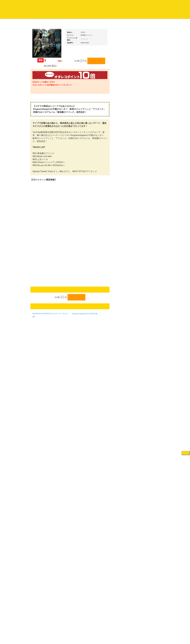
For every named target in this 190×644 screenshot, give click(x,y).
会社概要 (67, 15)
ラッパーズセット (148, 367)
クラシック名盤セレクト (44, 130)
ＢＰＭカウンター (146, 298)
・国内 (39, 99)
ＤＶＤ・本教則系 (146, 322)
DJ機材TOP (18, 15)
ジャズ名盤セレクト (42, 115)
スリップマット (145, 232)
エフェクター (144, 430)
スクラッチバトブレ (42, 105)
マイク (141, 288)
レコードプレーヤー (146, 311)
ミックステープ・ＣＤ (43, 301)
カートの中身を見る (82, 15)
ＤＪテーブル (144, 242)
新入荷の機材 (144, 144)
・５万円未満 (146, 191)
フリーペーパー (40, 350)
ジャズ (37, 110)
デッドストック (40, 291)
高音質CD (38, 141)
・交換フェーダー (148, 221)
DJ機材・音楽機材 (166, 15)
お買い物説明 (30, 15)
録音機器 (142, 402)
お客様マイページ (102, 15)
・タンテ (144, 174)
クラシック (39, 125)
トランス (38, 235)
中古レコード (40, 296)
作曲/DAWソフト (147, 354)
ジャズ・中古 (40, 120)
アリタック (109, 39)
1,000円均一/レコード (43, 286)
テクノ (37, 230)
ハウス (37, 225)
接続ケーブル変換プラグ (148, 283)
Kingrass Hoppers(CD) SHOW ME (110, 334)
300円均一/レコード (42, 276)
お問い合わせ (55, 15)
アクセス (74, 632)
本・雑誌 (38, 345)
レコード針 (143, 227)
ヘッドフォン (144, 237)
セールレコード (40, 270)
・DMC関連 (41, 200)
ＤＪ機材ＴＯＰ (145, 134)
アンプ (141, 316)
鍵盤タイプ (145, 384)
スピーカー (143, 268)
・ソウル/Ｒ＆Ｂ (43, 210)
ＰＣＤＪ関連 (144, 165)
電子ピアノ (143, 425)
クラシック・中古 (41, 136)
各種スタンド (144, 293)
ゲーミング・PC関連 (147, 435)
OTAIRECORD (94, 639)
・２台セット (146, 179)
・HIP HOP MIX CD (44, 195)
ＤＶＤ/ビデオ (40, 322)
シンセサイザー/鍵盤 (147, 407)
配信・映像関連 (145, 337)
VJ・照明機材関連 (146, 332)
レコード (150, 15)
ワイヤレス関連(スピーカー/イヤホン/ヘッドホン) (148, 275)
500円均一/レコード (42, 281)
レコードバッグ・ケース (148, 262)
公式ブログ (43, 15)
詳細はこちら (38, 474)
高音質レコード (40, 146)
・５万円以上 (146, 196)
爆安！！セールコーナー (148, 139)
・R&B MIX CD (42, 215)
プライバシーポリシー (117, 632)
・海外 (39, 94)
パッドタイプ (146, 389)
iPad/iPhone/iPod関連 (147, 247)
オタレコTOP (6, 15)
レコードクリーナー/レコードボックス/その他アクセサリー (43, 330)
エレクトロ (39, 220)
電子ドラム (143, 420)
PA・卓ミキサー (145, 327)
